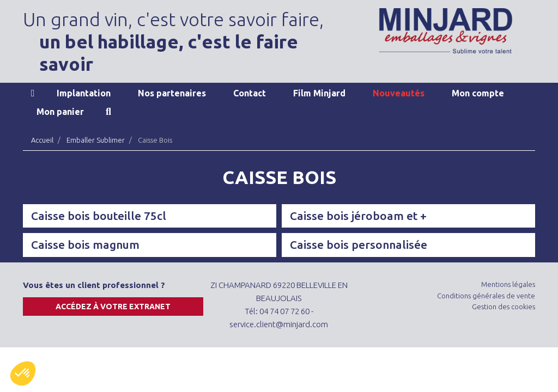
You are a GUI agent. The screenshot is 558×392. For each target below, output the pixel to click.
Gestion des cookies (504, 307)
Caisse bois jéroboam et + (358, 216)
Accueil (33, 93)
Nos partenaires (172, 93)
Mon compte (478, 93)
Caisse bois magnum (85, 244)
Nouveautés (399, 93)
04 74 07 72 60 (284, 311)
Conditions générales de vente (486, 296)
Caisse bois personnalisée (359, 244)
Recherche (108, 112)
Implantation (84, 93)
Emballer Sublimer (96, 140)
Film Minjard (319, 93)
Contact (250, 93)
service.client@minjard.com (279, 324)
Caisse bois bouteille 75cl (99, 216)
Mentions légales (508, 284)
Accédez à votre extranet (113, 307)
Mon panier (60, 112)
